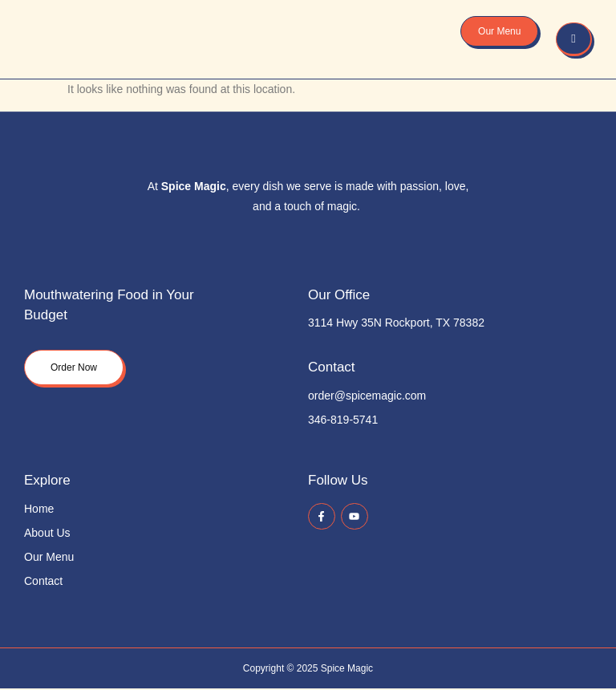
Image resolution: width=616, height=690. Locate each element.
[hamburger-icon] (574, 40)
